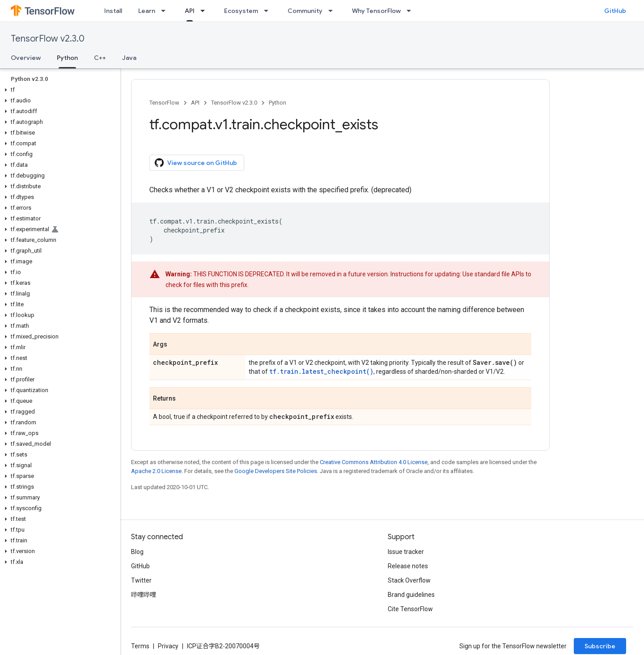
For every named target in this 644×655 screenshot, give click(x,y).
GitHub (615, 11)
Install (113, 11)
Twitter (141, 580)
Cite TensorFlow (410, 609)
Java (129, 58)
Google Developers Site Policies (276, 471)
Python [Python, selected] (67, 58)
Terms (140, 646)
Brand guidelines (411, 595)
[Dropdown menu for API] (205, 11)
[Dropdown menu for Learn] (166, 11)
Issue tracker (406, 552)
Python (278, 103)
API (195, 103)
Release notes (408, 566)
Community (305, 11)
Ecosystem (241, 11)
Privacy (168, 646)
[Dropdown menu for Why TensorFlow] (411, 11)
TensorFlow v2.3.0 (48, 39)
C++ (100, 58)
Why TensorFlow (376, 11)
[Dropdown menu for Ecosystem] (269, 11)
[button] (58, 90)
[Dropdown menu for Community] (333, 11)
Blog (137, 552)
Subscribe (600, 646)
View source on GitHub (196, 163)
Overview (26, 58)
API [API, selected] (190, 11)
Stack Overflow (409, 580)
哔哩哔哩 (144, 595)
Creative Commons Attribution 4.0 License (374, 462)
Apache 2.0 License (156, 471)
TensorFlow (164, 103)
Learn (147, 11)
